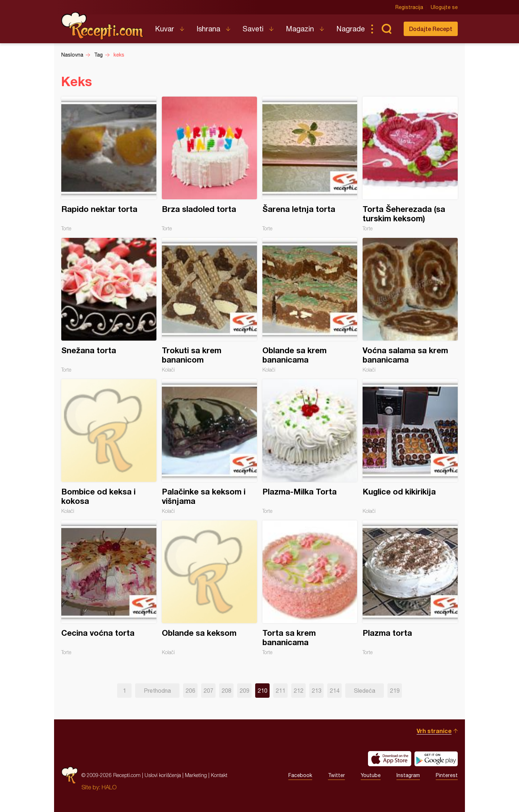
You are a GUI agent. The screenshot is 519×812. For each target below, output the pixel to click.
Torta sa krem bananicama (310, 588)
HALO (109, 787)
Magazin (300, 29)
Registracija (409, 7)
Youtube (371, 775)
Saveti (253, 29)
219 (395, 691)
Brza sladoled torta (209, 164)
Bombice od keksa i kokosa (109, 447)
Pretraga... (386, 29)
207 (209, 691)
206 (190, 691)
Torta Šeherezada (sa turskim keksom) (410, 164)
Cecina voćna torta (109, 588)
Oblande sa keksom (209, 588)
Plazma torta (410, 588)
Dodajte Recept (431, 29)
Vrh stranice (434, 731)
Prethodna (157, 691)
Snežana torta (109, 305)
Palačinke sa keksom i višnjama (209, 447)
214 (335, 691)
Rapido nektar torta (109, 164)
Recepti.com (103, 26)
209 (245, 691)
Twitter (336, 775)
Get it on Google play (436, 759)
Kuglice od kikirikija (410, 447)
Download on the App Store (390, 759)
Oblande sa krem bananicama (310, 305)
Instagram (408, 775)
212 (299, 691)
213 (317, 691)
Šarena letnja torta (310, 164)
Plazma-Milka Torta (310, 447)
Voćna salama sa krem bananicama (410, 305)
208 (227, 691)
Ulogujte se (444, 7)
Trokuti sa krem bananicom (209, 305)
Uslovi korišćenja (163, 775)
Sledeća (365, 691)
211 (281, 691)
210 (263, 691)
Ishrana (208, 29)
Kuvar (165, 29)
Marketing (196, 775)
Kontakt (219, 775)
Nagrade (351, 29)
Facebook (300, 775)
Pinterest (447, 775)
